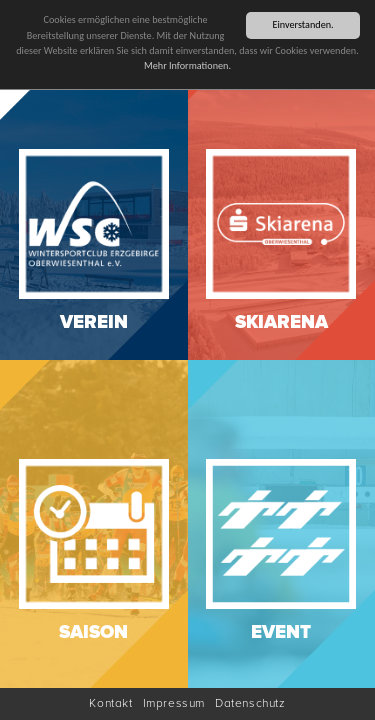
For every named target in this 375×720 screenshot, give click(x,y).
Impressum (174, 703)
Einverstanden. (302, 21)
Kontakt (110, 703)
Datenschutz (250, 703)
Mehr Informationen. (187, 62)
